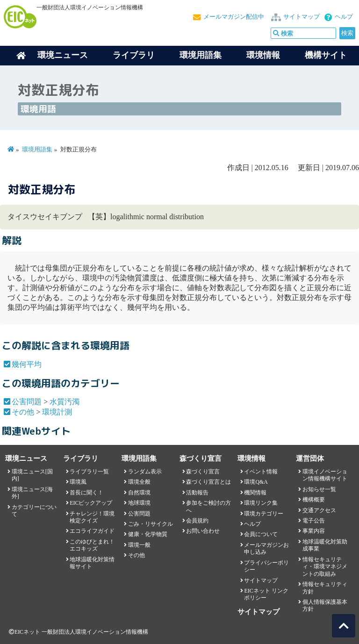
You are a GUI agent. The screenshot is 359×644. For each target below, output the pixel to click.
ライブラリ (134, 55)
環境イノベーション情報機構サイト (325, 475)
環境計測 (57, 412)
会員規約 (197, 521)
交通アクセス (319, 510)
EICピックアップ (91, 503)
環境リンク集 (261, 503)
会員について (261, 534)
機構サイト (326, 55)
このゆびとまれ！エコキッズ (92, 545)
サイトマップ (302, 17)
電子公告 (314, 521)
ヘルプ (344, 17)
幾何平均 (27, 364)
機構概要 (314, 500)
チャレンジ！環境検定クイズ (92, 517)
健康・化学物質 (148, 534)
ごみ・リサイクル (151, 524)
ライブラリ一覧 (89, 472)
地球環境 (139, 503)
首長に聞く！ (86, 493)
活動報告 (197, 493)
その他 (23, 412)
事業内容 (314, 531)
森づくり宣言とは (208, 482)
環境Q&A (256, 482)
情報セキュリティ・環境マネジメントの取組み (325, 567)
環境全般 (139, 482)
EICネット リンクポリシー (266, 594)
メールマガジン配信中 (234, 17)
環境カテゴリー (264, 514)
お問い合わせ (203, 531)
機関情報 (255, 493)
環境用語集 (201, 55)
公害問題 (27, 402)
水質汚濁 (65, 402)
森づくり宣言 (203, 472)
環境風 (78, 482)
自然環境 (139, 493)
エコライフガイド (92, 531)
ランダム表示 (145, 472)
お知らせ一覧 (319, 489)
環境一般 (139, 545)
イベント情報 (261, 472)
